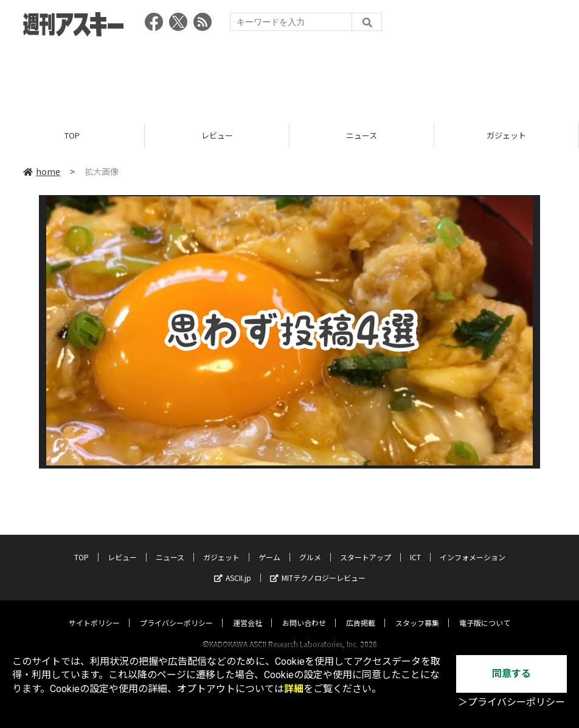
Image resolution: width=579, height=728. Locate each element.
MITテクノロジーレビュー (318, 566)
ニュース (362, 135)
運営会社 (248, 611)
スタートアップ (366, 545)
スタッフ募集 (417, 611)
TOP (72, 135)
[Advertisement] (289, 76)
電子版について (485, 611)
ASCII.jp (233, 566)
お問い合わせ (304, 611)
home (42, 171)
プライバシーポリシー (176, 611)
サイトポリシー (94, 611)
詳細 (294, 689)
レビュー (217, 135)
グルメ (310, 545)
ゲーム (269, 545)
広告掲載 (361, 611)
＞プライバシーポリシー (511, 702)
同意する (511, 674)
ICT (415, 545)
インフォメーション (473, 545)
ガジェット (506, 135)
